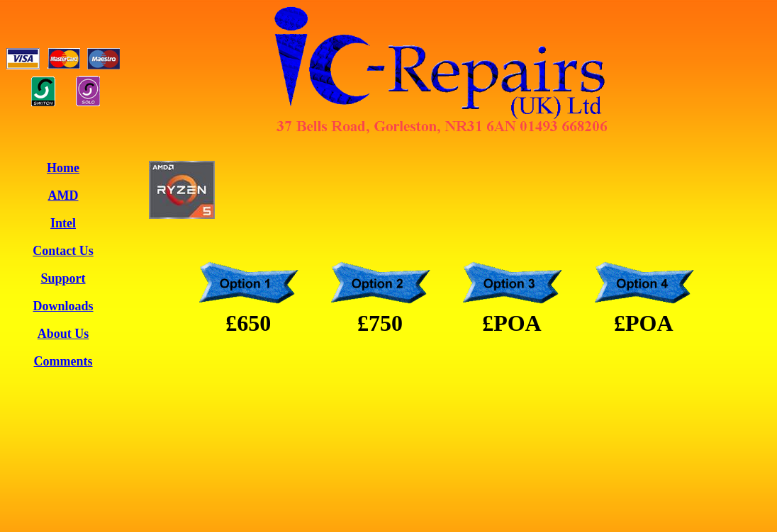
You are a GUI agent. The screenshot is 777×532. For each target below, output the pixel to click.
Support (63, 278)
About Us (63, 334)
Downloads (63, 306)
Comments (63, 361)
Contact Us (63, 251)
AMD (63, 196)
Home (63, 168)
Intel (63, 223)
